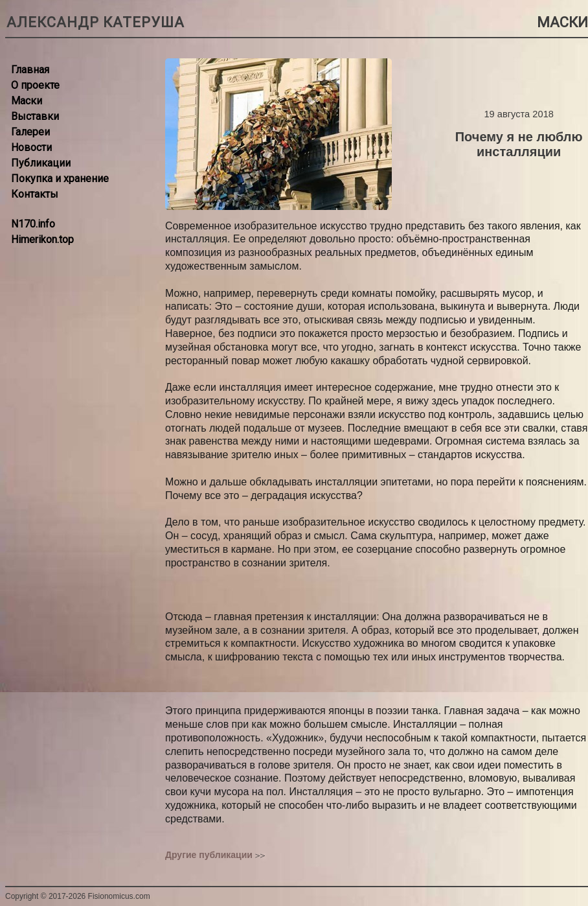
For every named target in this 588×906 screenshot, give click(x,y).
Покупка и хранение (60, 179)
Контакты (35, 194)
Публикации (41, 163)
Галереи (30, 132)
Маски (27, 101)
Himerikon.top (42, 239)
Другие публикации (209, 855)
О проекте (35, 85)
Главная (30, 70)
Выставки (35, 116)
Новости (31, 147)
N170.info (33, 224)
